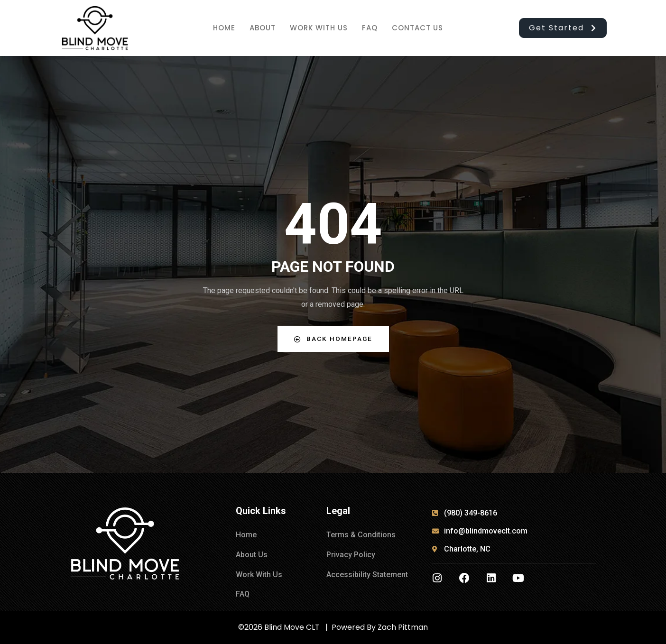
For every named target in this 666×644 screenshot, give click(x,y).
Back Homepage (333, 339)
